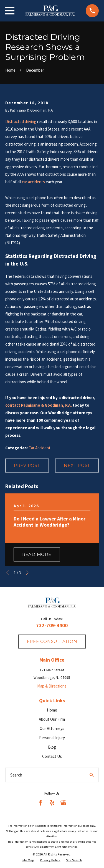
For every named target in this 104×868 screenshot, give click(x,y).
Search (16, 775)
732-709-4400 (52, 625)
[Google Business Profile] (63, 803)
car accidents (33, 182)
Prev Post (27, 465)
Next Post (77, 465)
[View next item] (27, 573)
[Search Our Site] (92, 775)
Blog (52, 747)
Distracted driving (21, 121)
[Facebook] (41, 803)
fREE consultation (52, 641)
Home (52, 710)
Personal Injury (52, 738)
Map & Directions (52, 686)
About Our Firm (52, 719)
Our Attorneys (52, 728)
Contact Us (52, 756)
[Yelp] (52, 803)
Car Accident (40, 448)
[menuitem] (28, 860)
